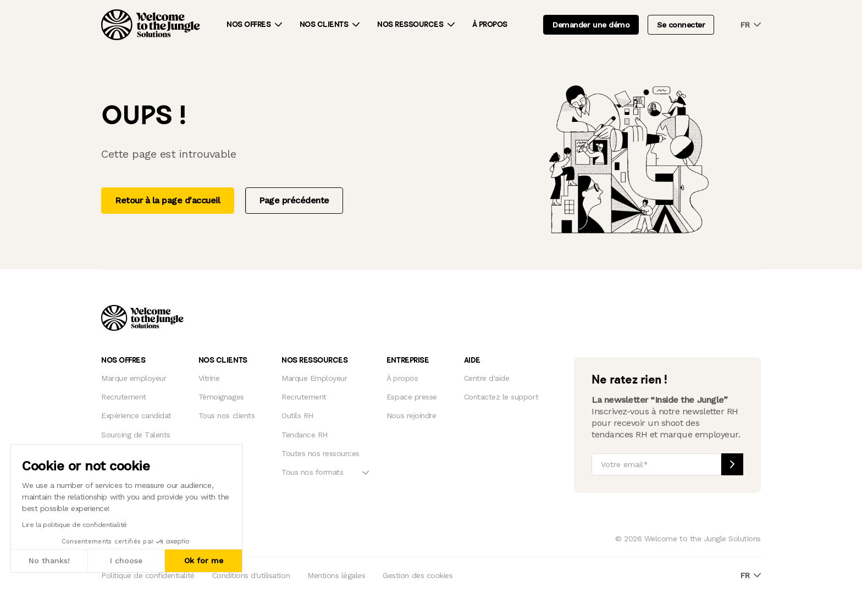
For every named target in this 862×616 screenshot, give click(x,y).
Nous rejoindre (411, 415)
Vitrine (209, 378)
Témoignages (221, 397)
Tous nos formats (312, 472)
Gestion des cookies (418, 575)
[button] (10, 604)
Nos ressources (410, 25)
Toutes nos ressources (321, 453)
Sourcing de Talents (136, 435)
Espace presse (412, 397)
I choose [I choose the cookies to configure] (126, 560)
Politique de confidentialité (148, 575)
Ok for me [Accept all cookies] (204, 560)
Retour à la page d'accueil (168, 200)
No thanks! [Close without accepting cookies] (49, 560)
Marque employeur (134, 378)
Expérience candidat (136, 415)
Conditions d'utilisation (251, 575)
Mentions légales (336, 575)
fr (751, 25)
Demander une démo (591, 25)
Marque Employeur (314, 378)
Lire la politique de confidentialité (74, 525)
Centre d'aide (487, 378)
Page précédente (294, 200)
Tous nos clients (226, 415)
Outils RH (297, 415)
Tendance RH (305, 435)
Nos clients (324, 25)
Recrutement (124, 397)
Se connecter (681, 25)
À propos (490, 25)
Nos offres (248, 25)
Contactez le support (501, 397)
